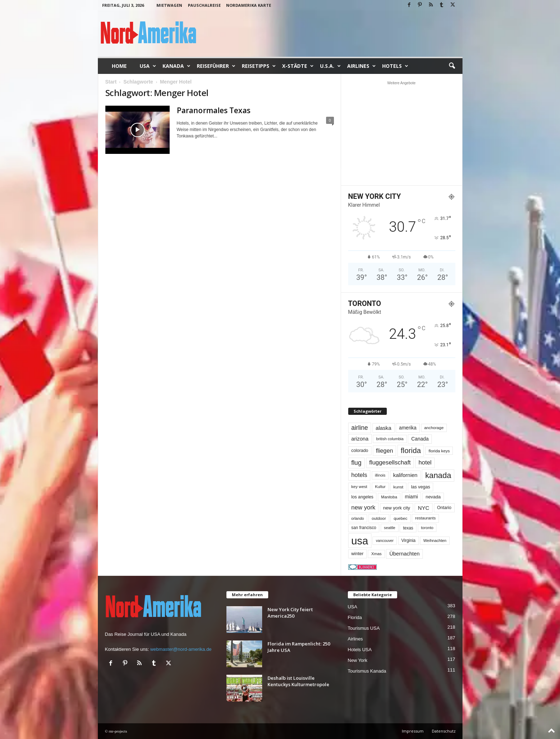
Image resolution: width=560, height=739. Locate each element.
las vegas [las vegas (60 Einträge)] (421, 487)
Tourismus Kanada (367, 671)
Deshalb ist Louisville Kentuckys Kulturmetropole (298, 681)
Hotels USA (360, 650)
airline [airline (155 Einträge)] (360, 428)
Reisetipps (259, 66)
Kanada (176, 66)
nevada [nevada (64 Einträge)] (433, 497)
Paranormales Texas (214, 110)
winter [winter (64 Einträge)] (357, 554)
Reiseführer (216, 66)
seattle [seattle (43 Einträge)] (390, 528)
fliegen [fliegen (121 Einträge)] (385, 451)
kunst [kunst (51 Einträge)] (398, 487)
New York (358, 660)
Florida (355, 617)
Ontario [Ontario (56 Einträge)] (444, 508)
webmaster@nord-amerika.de (181, 649)
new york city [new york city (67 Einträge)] (397, 508)
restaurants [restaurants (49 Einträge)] (425, 518)
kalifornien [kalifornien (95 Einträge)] (405, 475)
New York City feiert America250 (290, 613)
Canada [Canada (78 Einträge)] (420, 439)
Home (119, 66)
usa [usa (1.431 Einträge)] (360, 541)
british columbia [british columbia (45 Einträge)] (390, 439)
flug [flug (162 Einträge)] (357, 463)
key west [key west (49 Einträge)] (359, 487)
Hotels (395, 66)
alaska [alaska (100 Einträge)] (384, 428)
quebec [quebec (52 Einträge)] (401, 518)
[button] (452, 66)
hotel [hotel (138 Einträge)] (425, 462)
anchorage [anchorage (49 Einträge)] (434, 428)
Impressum (413, 731)
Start (111, 82)
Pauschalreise (204, 5)
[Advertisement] (401, 133)
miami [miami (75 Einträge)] (412, 497)
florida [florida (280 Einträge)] (411, 450)
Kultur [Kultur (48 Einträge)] (380, 487)
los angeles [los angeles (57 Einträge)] (362, 497)
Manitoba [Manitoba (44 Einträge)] (389, 497)
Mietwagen (169, 5)
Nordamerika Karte (249, 5)
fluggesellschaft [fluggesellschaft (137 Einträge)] (390, 462)
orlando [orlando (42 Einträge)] (358, 518)
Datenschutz (444, 731)
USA (148, 66)
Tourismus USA (364, 628)
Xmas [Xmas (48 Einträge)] (376, 554)
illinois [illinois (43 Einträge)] (380, 475)
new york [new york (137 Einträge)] (364, 507)
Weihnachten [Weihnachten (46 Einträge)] (435, 541)
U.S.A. (330, 66)
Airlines (361, 66)
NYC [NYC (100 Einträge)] (424, 508)
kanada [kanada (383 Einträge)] (438, 475)
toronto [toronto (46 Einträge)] (427, 528)
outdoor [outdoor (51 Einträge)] (379, 518)
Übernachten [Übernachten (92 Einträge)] (404, 554)
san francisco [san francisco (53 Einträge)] (364, 528)
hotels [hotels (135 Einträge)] (359, 475)
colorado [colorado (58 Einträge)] (360, 451)
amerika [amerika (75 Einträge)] (408, 428)
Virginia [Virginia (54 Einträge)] (409, 541)
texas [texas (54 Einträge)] (408, 528)
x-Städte (298, 66)
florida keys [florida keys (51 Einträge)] (439, 451)
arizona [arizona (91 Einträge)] (360, 439)
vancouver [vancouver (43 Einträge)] (385, 541)
